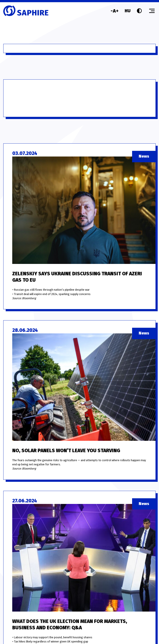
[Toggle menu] (152, 11)
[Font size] (115, 11)
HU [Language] (128, 11)
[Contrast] (139, 11)
